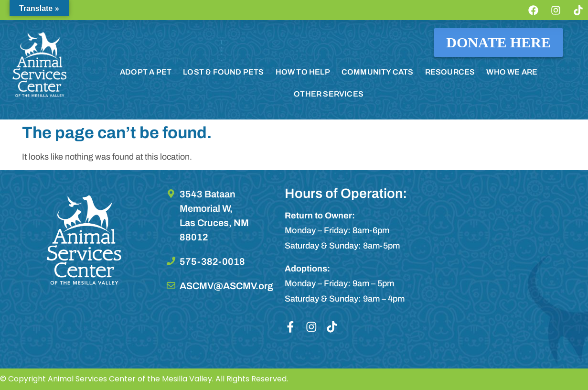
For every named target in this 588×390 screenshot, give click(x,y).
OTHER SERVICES (329, 94)
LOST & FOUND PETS (223, 72)
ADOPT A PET (146, 72)
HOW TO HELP (303, 72)
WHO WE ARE (512, 72)
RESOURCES (450, 72)
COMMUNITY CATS (378, 72)
